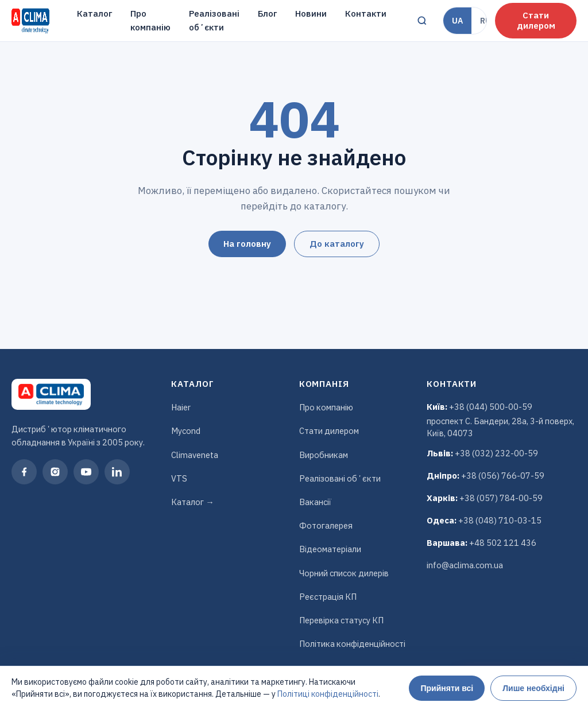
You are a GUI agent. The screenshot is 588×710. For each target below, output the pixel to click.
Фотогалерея (326, 525)
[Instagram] (55, 472)
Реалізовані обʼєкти (214, 20)
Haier (181, 407)
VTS (179, 478)
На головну (247, 244)
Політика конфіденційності (352, 644)
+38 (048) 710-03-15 (500, 520)
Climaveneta (195, 455)
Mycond (186, 431)
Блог (267, 13)
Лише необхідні (533, 688)
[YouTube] (86, 472)
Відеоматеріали (330, 549)
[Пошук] (422, 21)
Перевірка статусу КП (341, 620)
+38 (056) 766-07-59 (503, 476)
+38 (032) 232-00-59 (496, 453)
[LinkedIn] (117, 472)
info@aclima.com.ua (465, 565)
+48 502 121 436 (503, 543)
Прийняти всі (447, 688)
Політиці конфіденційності (328, 694)
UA (457, 21)
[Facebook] (24, 472)
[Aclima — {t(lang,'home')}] (30, 21)
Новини (311, 13)
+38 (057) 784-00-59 (501, 498)
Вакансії (315, 502)
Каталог (94, 13)
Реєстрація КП (328, 597)
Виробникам (324, 455)
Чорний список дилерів (344, 573)
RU (486, 21)
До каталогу (337, 244)
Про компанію (150, 20)
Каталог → (193, 502)
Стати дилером (536, 20)
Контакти (366, 13)
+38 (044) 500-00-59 (491, 407)
